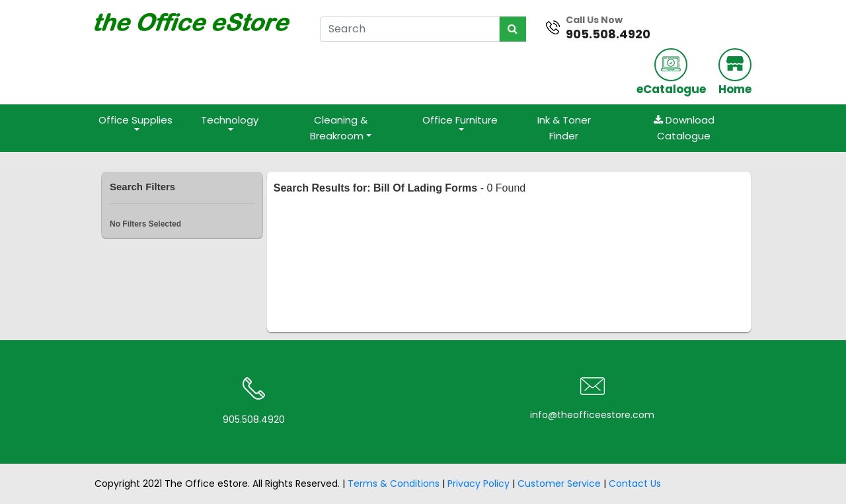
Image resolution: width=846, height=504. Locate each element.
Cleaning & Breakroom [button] (339, 128)
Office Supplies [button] (135, 120)
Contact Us (635, 484)
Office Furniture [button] (460, 120)
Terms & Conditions (394, 484)
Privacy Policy (479, 484)
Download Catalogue (684, 128)
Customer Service (559, 484)
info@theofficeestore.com (592, 415)
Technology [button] (230, 120)
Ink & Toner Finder (564, 128)
